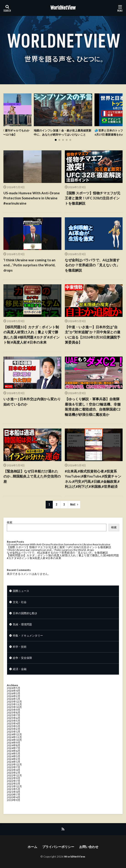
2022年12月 (14, 775)
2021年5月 (14, 789)
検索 (10, 522)
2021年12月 (14, 786)
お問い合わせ (89, 847)
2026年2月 (14, 696)
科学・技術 (20, 647)
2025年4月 (14, 723)
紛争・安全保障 (22, 658)
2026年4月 (14, 691)
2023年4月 (14, 770)
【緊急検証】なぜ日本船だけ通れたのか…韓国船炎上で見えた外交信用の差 (32, 476)
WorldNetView (63, 8)
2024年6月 (14, 751)
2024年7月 (14, 748)
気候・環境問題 (22, 624)
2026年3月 (14, 693)
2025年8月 (14, 713)
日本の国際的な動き (25, 613)
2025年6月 (14, 718)
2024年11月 (14, 737)
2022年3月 (14, 784)
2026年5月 (14, 688)
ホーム (32, 847)
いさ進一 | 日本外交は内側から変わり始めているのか (32, 402)
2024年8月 (14, 745)
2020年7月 (14, 795)
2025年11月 (14, 704)
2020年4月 (14, 797)
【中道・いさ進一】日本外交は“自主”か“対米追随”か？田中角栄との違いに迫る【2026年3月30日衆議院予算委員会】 (93, 335)
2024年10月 (14, 740)
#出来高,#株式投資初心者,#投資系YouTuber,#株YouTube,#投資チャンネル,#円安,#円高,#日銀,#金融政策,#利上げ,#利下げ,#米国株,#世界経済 (93, 479)
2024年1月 (14, 762)
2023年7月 (14, 767)
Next (73, 505)
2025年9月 (14, 710)
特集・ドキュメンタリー (28, 636)
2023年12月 (14, 764)
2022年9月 (14, 778)
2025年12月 (14, 702)
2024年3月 (14, 756)
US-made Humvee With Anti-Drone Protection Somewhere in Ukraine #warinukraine (32, 198)
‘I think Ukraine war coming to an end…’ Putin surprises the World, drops (29, 265)
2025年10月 (14, 707)
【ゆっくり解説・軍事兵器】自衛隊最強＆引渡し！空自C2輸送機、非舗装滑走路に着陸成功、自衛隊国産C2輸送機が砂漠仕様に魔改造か (93, 407)
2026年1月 (14, 699)
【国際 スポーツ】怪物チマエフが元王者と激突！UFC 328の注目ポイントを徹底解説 (93, 198)
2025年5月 (14, 721)
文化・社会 (20, 602)
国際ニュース (21, 591)
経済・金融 (20, 669)
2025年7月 (14, 715)
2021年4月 (14, 792)
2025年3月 (14, 726)
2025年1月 (14, 732)
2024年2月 (14, 759)
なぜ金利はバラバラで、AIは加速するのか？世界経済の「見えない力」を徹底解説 (92, 265)
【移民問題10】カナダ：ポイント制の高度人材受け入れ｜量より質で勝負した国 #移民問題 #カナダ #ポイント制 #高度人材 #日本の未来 (31, 335)
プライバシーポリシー (58, 847)
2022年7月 (14, 781)
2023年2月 (14, 773)
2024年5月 (14, 754)
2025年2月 (14, 729)
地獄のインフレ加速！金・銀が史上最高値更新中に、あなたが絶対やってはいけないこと (63, 132)
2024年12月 (14, 734)
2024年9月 (14, 743)
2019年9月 (14, 800)
